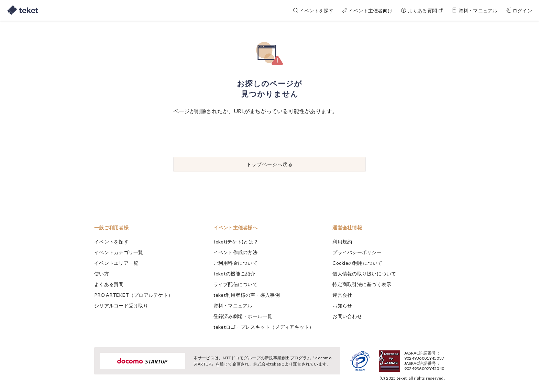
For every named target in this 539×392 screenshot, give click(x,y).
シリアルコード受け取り (121, 306)
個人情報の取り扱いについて (364, 274)
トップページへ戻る (270, 164)
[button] (84, 367)
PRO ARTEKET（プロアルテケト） (134, 295)
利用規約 (342, 242)
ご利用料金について (235, 263)
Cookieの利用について (357, 263)
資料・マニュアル (233, 306)
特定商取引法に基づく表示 (362, 284)
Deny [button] (406, 358)
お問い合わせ (347, 316)
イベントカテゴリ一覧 (119, 252)
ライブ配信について (235, 284)
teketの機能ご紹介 (234, 274)
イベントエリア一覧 (116, 263)
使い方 (102, 274)
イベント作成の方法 (235, 252)
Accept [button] (441, 358)
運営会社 (342, 295)
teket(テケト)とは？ (236, 242)
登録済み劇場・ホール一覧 (243, 316)
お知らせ (342, 306)
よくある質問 (109, 284)
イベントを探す (111, 242)
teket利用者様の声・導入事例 (247, 295)
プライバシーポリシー (357, 252)
